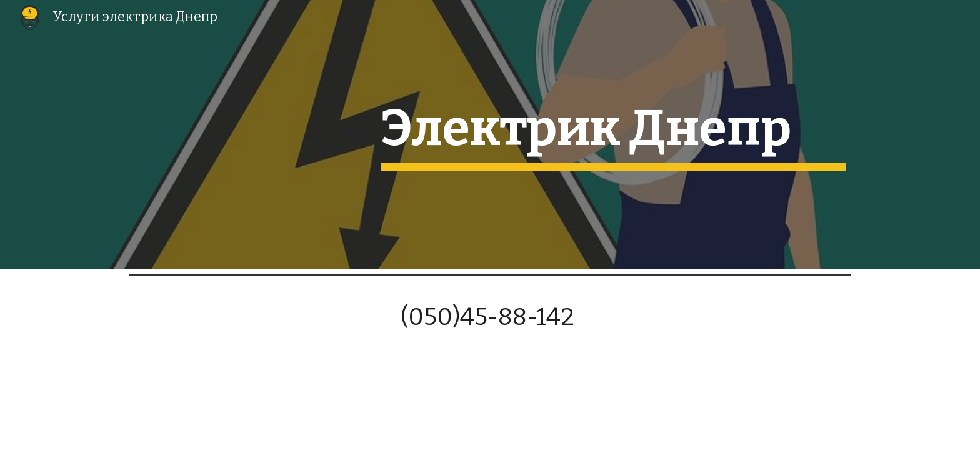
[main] (613, 134)
